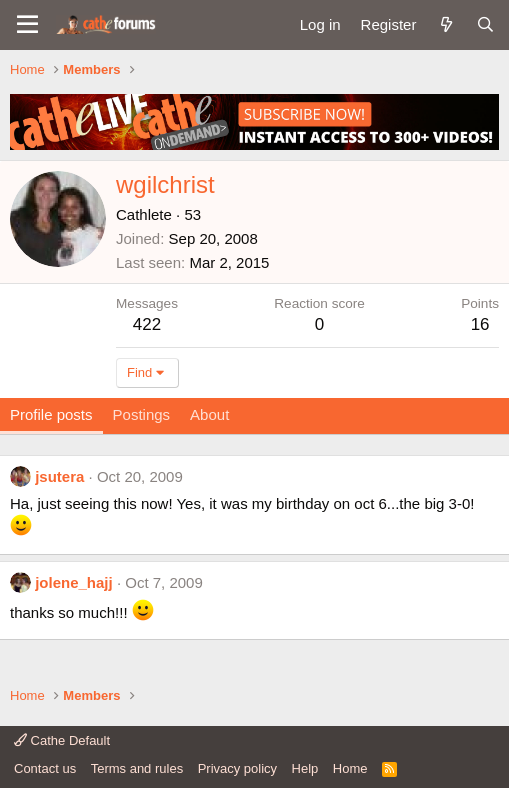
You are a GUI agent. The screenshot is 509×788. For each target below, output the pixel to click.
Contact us (45, 768)
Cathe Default (62, 740)
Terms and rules (137, 768)
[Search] (485, 24)
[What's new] (445, 24)
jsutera (59, 476)
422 (147, 324)
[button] (27, 25)
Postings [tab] (142, 414)
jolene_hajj (74, 582)
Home (350, 768)
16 (480, 324)
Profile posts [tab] (51, 414)
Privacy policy (237, 768)
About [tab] (209, 414)
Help (305, 768)
